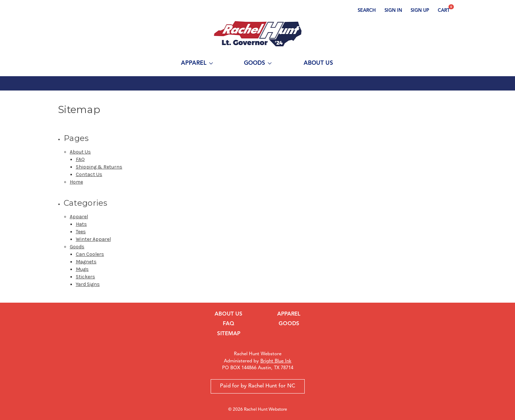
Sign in (393, 11)
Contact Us (89, 174)
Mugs (82, 269)
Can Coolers (90, 254)
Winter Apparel (93, 239)
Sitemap (229, 334)
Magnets (86, 262)
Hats (81, 224)
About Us (318, 63)
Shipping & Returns (99, 167)
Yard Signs (88, 284)
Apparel (197, 63)
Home (76, 182)
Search (367, 11)
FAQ (80, 159)
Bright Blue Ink (276, 361)
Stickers (85, 277)
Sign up (420, 11)
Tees (81, 232)
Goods (258, 63)
